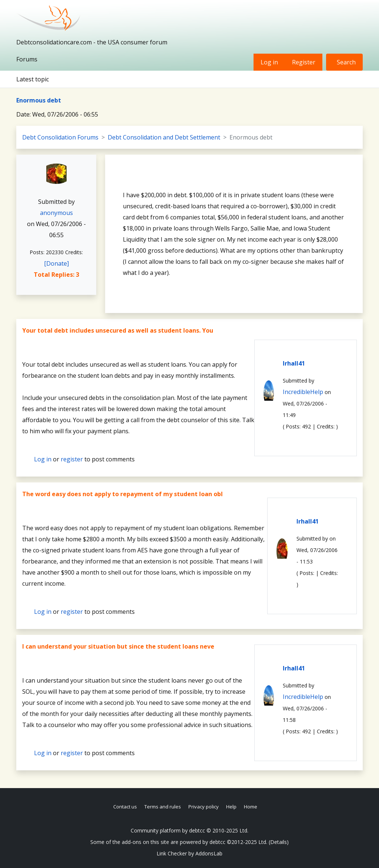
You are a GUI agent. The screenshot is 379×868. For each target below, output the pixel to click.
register (72, 459)
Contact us (125, 807)
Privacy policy (204, 807)
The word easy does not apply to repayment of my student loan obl (123, 494)
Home (251, 807)
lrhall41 (294, 363)
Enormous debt (39, 100)
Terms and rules (163, 807)
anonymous (56, 213)
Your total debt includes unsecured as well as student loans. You (118, 330)
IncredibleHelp (303, 392)
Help (231, 807)
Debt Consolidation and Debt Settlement (164, 137)
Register (304, 62)
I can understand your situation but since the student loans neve (118, 646)
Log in (269, 62)
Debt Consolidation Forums (60, 137)
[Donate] (56, 263)
